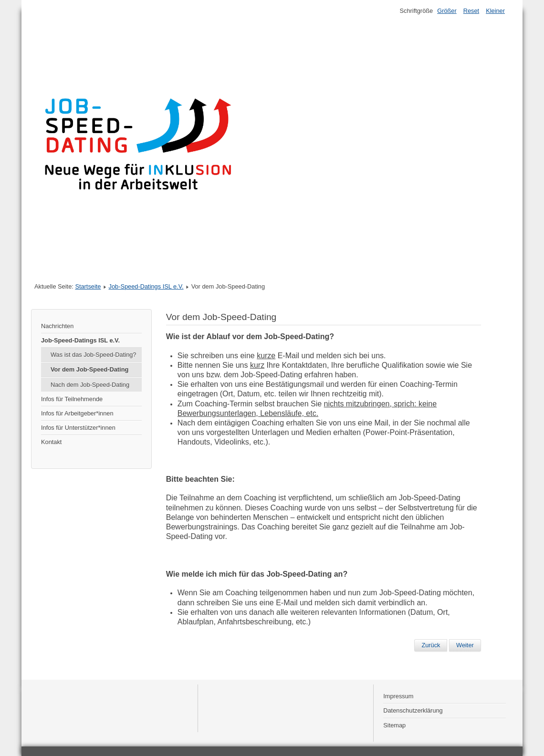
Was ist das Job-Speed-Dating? (93, 355)
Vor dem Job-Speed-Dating (89, 369)
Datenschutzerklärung (413, 710)
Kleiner (495, 11)
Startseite (88, 286)
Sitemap (394, 725)
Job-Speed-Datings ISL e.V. (146, 286)
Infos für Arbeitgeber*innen (77, 413)
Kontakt (51, 442)
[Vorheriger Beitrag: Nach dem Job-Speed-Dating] (431, 645)
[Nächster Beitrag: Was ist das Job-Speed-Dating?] (465, 645)
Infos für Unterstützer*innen (78, 428)
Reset (471, 11)
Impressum (398, 696)
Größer (447, 11)
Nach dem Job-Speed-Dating (90, 385)
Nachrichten (57, 326)
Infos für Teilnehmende (72, 399)
